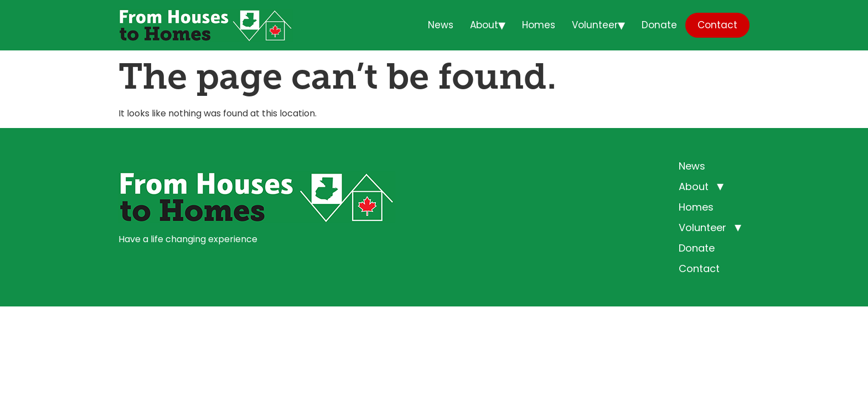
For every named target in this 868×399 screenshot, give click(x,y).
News (441, 25)
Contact (717, 25)
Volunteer (595, 25)
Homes (539, 25)
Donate (659, 25)
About (484, 25)
